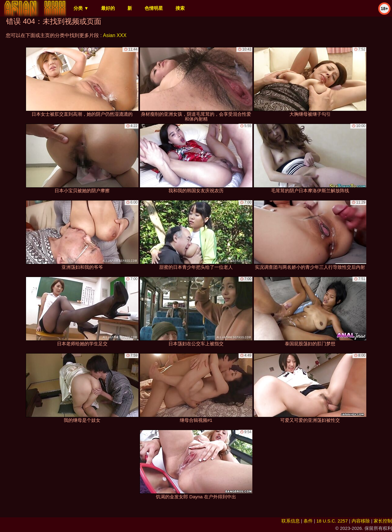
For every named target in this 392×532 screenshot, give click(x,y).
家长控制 (383, 521)
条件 (308, 521)
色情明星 (154, 8)
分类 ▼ (81, 8)
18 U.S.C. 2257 (332, 521)
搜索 (180, 8)
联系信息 (291, 521)
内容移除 (361, 521)
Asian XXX (115, 35)
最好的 (108, 8)
